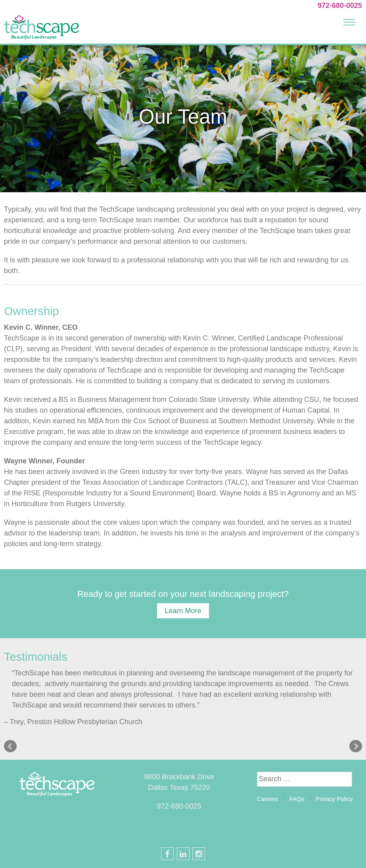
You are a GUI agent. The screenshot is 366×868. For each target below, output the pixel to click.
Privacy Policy (334, 799)
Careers (267, 799)
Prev (10, 746)
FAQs (297, 799)
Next (356, 746)
